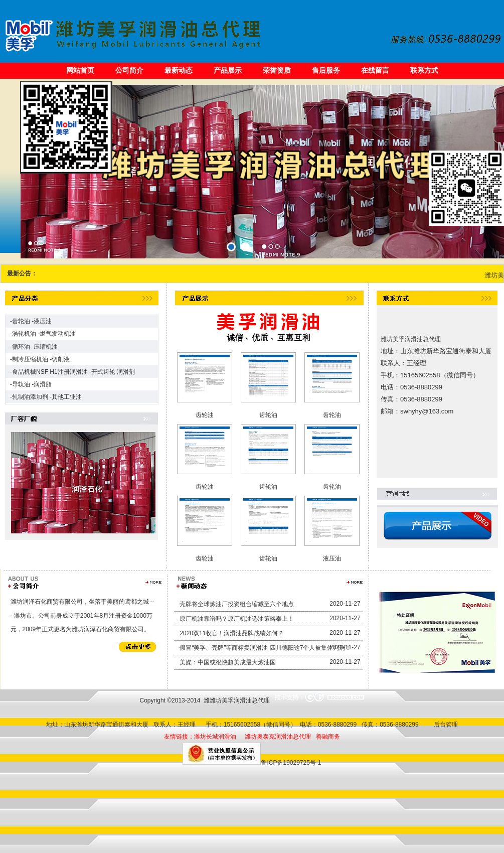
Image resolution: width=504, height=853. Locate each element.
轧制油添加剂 (30, 397)
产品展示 (228, 70)
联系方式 (424, 70)
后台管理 (445, 725)
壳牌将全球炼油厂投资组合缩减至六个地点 (237, 604)
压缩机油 (46, 347)
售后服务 (326, 70)
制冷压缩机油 (30, 359)
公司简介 (129, 70)
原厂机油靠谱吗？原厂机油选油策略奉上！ (237, 619)
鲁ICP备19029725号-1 (291, 763)
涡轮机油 (24, 334)
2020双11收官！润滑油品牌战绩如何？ (232, 633)
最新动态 (179, 70)
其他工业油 (67, 397)
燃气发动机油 (58, 334)
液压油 (43, 321)
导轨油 (21, 384)
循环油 (21, 347)
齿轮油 (21, 321)
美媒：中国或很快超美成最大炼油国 (228, 662)
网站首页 (80, 70)
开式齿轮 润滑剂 (113, 372)
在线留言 (375, 70)
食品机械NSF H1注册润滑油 (50, 372)
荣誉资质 (277, 70)
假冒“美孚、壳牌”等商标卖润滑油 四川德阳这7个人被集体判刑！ (265, 648)
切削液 (61, 359)
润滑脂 (43, 384)
